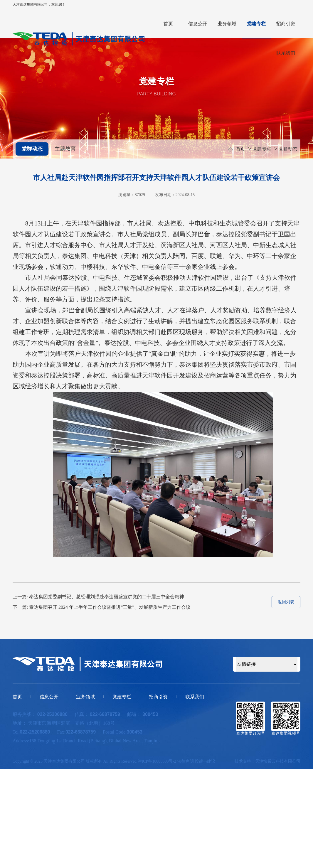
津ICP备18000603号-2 (157, 761)
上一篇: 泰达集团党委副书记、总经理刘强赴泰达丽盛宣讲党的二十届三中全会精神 (98, 597)
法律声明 (186, 761)
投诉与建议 (205, 761)
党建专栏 (256, 24)
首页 (168, 24)
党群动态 (32, 149)
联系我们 (286, 53)
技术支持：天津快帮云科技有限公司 (267, 761)
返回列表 (286, 602)
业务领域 (227, 24)
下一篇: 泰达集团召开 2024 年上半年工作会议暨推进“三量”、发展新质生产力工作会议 (102, 607)
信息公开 (198, 24)
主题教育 (65, 149)
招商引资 (286, 24)
